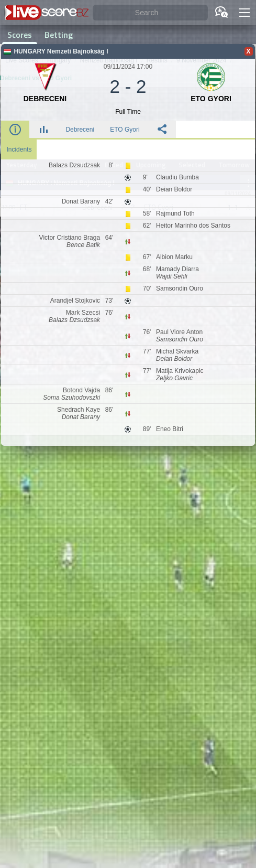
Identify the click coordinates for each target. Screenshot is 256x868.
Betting (59, 35)
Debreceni (80, 130)
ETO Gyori (125, 130)
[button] (244, 13)
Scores (20, 35)
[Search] (150, 13)
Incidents (19, 149)
